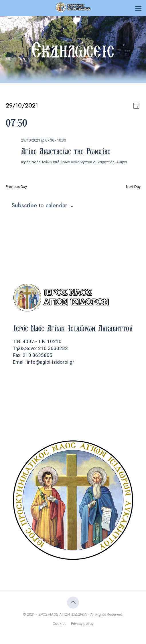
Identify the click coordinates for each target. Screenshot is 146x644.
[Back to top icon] (73, 603)
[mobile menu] (138, 9)
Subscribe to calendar (39, 206)
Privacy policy (82, 624)
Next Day (133, 187)
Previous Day (16, 187)
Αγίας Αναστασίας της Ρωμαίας (66, 151)
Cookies (60, 624)
